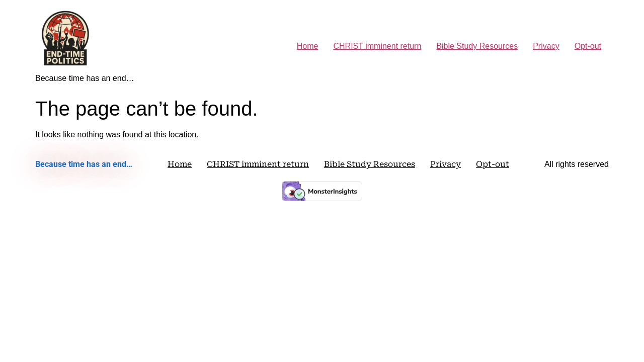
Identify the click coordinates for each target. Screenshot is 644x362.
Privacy (546, 46)
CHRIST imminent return (377, 46)
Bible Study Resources (477, 46)
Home (308, 46)
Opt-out (588, 46)
